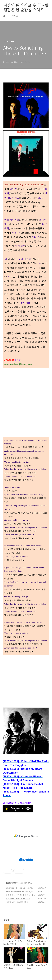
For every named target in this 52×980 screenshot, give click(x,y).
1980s (8, 883)
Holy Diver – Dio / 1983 (16, 902)
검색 (40, 6)
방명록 (15, 16)
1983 (14, 883)
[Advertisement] (26, 681)
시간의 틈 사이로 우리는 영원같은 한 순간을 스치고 (26, 6)
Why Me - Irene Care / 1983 (18, 898)
